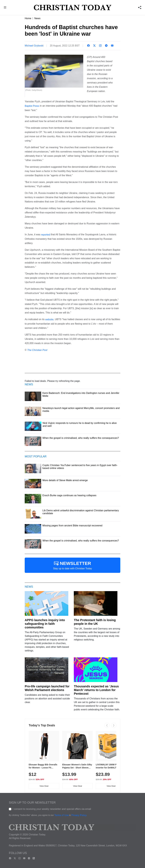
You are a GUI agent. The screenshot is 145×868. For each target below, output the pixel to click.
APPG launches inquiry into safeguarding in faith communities (45, 624)
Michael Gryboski (34, 46)
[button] (5, 8)
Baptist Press (32, 106)
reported (46, 235)
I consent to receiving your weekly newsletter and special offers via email (52, 809)
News (37, 18)
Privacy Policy (79, 815)
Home (28, 18)
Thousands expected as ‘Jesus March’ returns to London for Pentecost (96, 690)
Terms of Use (61, 815)
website (49, 319)
